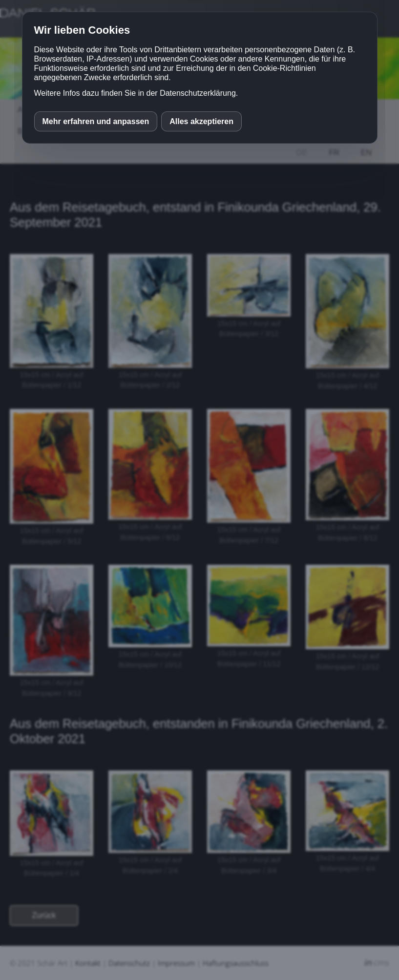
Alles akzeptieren (201, 121)
